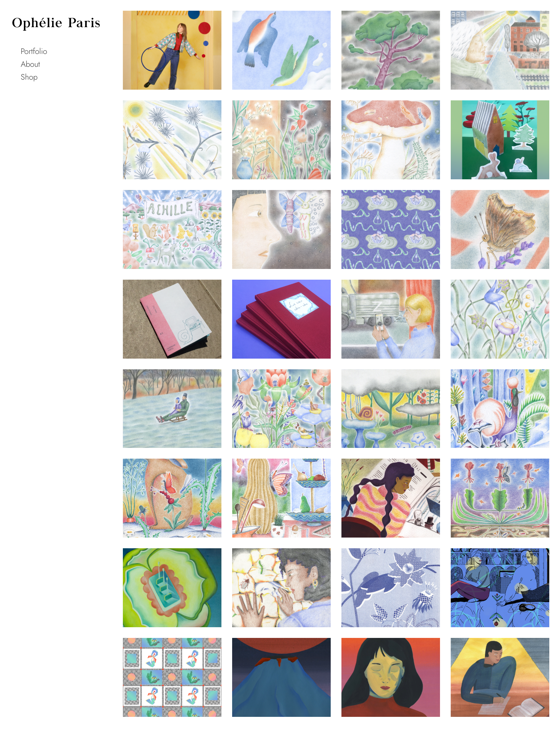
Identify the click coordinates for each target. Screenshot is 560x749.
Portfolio (34, 51)
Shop (29, 77)
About (30, 64)
